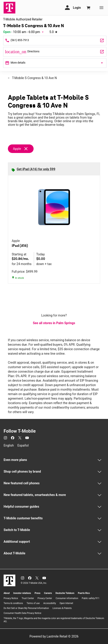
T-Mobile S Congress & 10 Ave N (34, 78)
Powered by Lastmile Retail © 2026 (54, 636)
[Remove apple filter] (23, 149)
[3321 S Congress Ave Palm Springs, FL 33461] (55, 52)
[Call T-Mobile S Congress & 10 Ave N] (55, 41)
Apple (17, 149)
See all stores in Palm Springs (54, 323)
